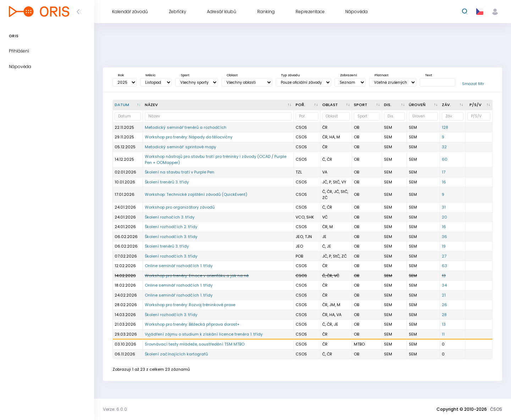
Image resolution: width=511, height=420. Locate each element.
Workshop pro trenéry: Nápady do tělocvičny (189, 137)
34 (444, 285)
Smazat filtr (473, 84)
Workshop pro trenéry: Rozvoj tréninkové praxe (190, 305)
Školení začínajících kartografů (176, 354)
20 (444, 217)
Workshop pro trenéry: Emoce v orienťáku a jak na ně (197, 276)
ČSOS (496, 409)
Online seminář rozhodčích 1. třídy (179, 266)
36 (444, 237)
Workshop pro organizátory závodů (180, 207)
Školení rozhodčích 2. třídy (171, 227)
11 (443, 334)
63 (444, 266)
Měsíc (150, 75)
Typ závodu (290, 75)
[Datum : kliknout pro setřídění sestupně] (128, 105)
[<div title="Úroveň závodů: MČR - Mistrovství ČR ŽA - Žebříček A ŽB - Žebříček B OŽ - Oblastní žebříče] (424, 105)
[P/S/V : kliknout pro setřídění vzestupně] (479, 105)
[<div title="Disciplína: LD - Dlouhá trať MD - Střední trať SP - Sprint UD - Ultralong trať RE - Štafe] (395, 105)
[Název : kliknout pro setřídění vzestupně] (218, 105)
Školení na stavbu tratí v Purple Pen (180, 172)
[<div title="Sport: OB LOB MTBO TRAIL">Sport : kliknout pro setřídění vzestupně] (367, 105)
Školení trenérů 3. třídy (167, 182)
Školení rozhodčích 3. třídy (171, 237)
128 (445, 127)
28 (444, 315)
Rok (121, 75)
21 (444, 295)
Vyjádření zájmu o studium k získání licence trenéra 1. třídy (204, 334)
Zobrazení (348, 75)
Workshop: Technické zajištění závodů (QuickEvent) (196, 194)
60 (445, 159)
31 (444, 207)
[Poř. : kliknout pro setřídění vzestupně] (307, 105)
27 (444, 256)
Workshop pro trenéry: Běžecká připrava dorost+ (192, 324)
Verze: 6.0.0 (115, 409)
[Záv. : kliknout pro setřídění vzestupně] (453, 105)
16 (444, 182)
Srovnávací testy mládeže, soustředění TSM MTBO (195, 344)
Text (429, 75)
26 (444, 305)
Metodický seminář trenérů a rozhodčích (186, 127)
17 (444, 172)
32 (444, 147)
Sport (185, 75)
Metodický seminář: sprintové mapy (180, 147)
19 (444, 246)
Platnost (381, 75)
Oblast (232, 75)
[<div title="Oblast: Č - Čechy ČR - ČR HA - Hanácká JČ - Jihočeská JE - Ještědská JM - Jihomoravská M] (336, 105)
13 (444, 276)
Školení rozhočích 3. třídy (170, 217)
